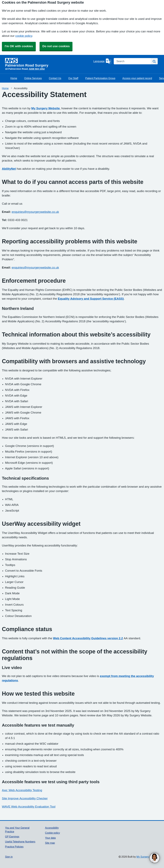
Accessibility (52, 828)
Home (14, 78)
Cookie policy (53, 833)
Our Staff (73, 78)
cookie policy (24, 36)
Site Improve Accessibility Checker (25, 798)
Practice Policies (14, 847)
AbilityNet (9, 169)
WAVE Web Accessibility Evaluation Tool (29, 807)
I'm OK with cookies (19, 46)
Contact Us (55, 78)
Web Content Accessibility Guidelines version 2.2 (88, 638)
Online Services (33, 78)
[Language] (102, 61)
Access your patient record (137, 78)
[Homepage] (49, 63)
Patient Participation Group (100, 78)
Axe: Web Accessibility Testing (22, 790)
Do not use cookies (56, 46)
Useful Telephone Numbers (20, 842)
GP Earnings (12, 837)
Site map (50, 843)
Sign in (9, 857)
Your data (50, 838)
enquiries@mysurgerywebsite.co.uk (35, 212)
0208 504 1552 (37, 69)
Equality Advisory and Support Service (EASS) (91, 299)
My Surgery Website (46, 108)
